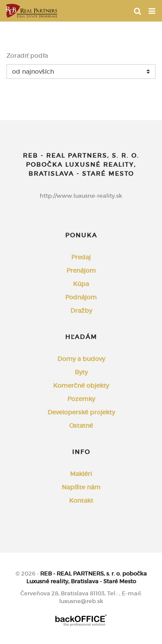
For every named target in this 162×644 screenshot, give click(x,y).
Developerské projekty (81, 412)
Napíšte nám (81, 487)
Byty (81, 372)
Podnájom (81, 297)
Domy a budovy (81, 359)
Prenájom (81, 271)
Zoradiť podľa (27, 56)
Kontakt (81, 501)
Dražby (81, 311)
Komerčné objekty (81, 386)
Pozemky (81, 399)
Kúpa (81, 284)
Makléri (81, 474)
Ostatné (81, 426)
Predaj (81, 257)
